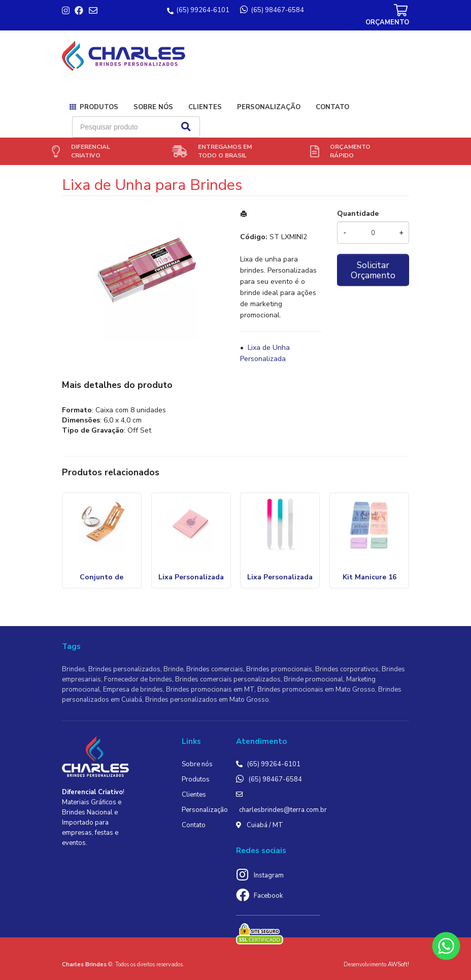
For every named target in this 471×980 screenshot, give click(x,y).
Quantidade (358, 214)
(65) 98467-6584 (275, 779)
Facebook (268, 896)
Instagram (269, 875)
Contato (332, 107)
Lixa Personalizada (280, 577)
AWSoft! (398, 965)
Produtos (99, 107)
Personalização (269, 107)
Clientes (205, 107)
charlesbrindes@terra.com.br (283, 810)
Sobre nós (153, 107)
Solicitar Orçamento (373, 270)
